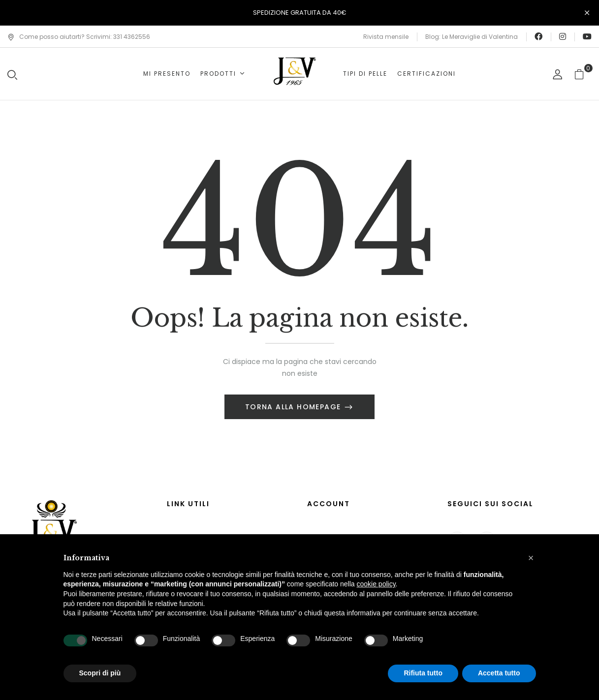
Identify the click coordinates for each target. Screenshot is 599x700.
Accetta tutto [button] (499, 673)
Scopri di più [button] (100, 673)
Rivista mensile (386, 37)
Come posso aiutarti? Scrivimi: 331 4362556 (79, 37)
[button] (583, 74)
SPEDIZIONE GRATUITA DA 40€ (300, 13)
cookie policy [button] (376, 584)
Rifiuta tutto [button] (423, 673)
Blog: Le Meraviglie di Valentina (472, 37)
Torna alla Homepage (294, 407)
